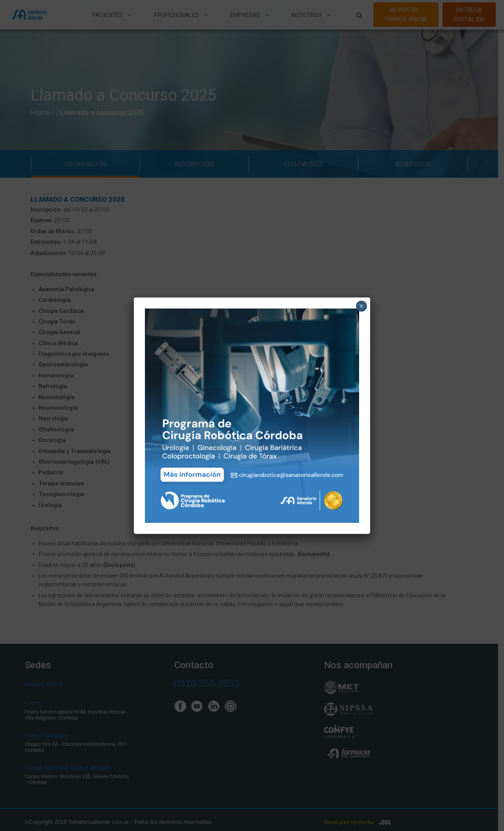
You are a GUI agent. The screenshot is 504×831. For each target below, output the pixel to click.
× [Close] (361, 306)
